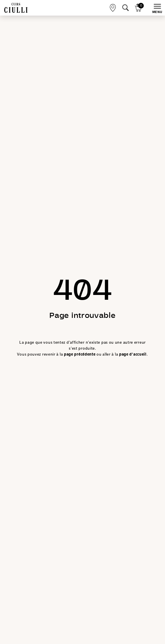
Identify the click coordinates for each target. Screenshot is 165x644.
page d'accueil (133, 354)
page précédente (80, 354)
